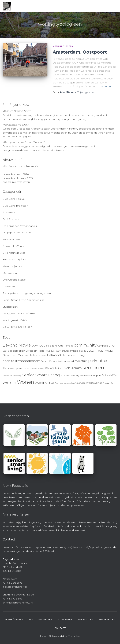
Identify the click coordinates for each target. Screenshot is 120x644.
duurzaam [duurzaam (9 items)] (56, 351)
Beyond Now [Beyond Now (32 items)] (15, 345)
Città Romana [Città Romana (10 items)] (66, 346)
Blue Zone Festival (14, 199)
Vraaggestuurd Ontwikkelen (20, 313)
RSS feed (48, 551)
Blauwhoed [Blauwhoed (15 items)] (37, 346)
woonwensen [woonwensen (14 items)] (95, 383)
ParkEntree (10, 286)
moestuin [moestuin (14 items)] (81, 361)
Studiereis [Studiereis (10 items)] (66, 376)
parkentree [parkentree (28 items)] (98, 360)
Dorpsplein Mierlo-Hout (17, 233)
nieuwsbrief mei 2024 (16, 174)
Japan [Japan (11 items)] (45, 361)
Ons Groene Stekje (14, 280)
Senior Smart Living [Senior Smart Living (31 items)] (41, 375)
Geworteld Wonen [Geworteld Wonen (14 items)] (15, 355)
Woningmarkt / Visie (15, 320)
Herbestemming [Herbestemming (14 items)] (73, 355)
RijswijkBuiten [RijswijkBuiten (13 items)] (54, 369)
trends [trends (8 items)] (83, 376)
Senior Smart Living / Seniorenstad (24, 300)
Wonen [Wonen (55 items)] (26, 382)
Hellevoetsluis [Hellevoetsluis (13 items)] (37, 355)
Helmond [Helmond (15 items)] (54, 355)
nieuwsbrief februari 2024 (18, 178)
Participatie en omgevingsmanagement (27, 293)
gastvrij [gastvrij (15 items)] (92, 351)
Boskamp (9, 212)
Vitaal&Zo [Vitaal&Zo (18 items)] (110, 375)
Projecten (45, 619)
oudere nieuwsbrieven (16, 182)
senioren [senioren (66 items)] (93, 368)
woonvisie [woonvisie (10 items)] (80, 383)
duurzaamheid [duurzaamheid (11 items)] (70, 351)
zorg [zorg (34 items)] (109, 382)
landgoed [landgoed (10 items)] (69, 361)
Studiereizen (10, 307)
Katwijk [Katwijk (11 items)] (53, 361)
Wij (31, 619)
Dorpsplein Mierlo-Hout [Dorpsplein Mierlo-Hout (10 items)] (38, 351)
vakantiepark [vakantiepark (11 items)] (94, 376)
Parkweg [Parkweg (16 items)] (9, 368)
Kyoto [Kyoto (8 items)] (61, 361)
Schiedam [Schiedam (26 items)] (73, 368)
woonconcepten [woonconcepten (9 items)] (67, 383)
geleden (86, 92)
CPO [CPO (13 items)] (112, 346)
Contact (60, 628)
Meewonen (10, 273)
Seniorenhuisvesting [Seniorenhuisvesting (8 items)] (12, 376)
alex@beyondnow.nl (15, 587)
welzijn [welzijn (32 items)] (9, 382)
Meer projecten (63, 46)
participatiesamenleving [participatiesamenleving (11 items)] (30, 369)
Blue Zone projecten (15, 206)
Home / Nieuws (14, 619)
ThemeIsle (74, 636)
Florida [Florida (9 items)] (82, 351)
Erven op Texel (12, 239)
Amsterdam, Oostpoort (80, 52)
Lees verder (104, 86)
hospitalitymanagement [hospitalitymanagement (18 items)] (22, 361)
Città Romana (11, 219)
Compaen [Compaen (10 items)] (102, 346)
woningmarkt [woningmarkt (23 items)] (46, 382)
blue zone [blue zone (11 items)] (52, 346)
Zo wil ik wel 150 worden (17, 327)
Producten (85, 619)
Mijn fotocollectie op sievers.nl (66, 505)
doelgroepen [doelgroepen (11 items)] (17, 351)
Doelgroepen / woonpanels (20, 226)
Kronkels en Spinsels (15, 259)
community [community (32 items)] (85, 345)
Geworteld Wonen (14, 246)
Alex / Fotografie (15, 486)
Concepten (65, 619)
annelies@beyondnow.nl (18, 603)
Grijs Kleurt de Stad (14, 253)
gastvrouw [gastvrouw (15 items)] (106, 351)
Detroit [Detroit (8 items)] (6, 351)
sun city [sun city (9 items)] (75, 376)
